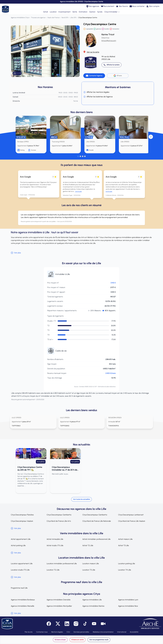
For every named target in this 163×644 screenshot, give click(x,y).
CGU (68, 632)
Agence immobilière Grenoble (59, 600)
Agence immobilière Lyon (128, 600)
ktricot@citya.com (109, 41)
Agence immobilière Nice (128, 606)
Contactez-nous (42, 632)
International (122, 632)
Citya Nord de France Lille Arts (59, 521)
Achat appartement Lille (21, 539)
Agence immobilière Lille (92, 600)
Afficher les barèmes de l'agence (98, 97)
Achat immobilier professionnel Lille (96, 539)
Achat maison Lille (125, 539)
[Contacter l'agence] (94, 76)
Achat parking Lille (18, 545)
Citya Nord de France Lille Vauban (132, 521)
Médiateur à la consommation (103, 632)
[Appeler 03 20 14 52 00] (111, 65)
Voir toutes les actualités (81, 499)
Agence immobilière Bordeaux (23, 600)
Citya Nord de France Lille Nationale (97, 521)
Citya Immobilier (112, 12)
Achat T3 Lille (123, 545)
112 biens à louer (60, 640)
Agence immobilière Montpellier (59, 606)
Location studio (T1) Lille (20, 570)
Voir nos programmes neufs (99, 640)
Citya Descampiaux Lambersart (131, 515)
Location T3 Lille (89, 570)
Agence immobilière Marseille (23, 606)
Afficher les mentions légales (96, 92)
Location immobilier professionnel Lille (62, 564)
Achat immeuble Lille (55, 539)
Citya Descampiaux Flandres (22, 515)
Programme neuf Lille (19, 588)
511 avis (118, 76)
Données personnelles (81, 632)
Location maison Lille (91, 564)
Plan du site (29, 632)
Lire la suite (78, 191)
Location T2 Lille (53, 570)
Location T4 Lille (125, 570)
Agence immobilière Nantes (93, 606)
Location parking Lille (127, 564)
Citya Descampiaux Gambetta (59, 515)
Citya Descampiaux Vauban (22, 521)
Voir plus (16, 253)
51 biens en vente (78, 640)
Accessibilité (134, 632)
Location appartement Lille (22, 564)
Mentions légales (57, 632)
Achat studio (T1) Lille (55, 545)
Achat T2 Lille (88, 545)
